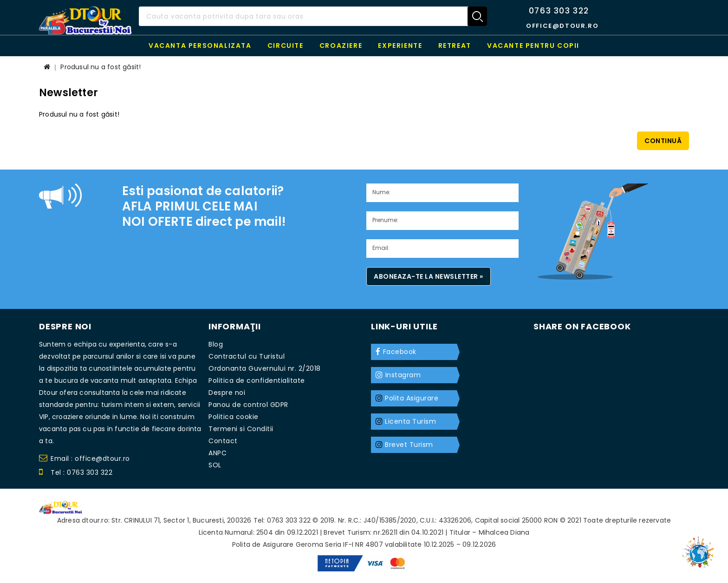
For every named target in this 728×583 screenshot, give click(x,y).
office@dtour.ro (562, 26)
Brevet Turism (409, 445)
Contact (223, 441)
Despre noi (227, 393)
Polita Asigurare (412, 398)
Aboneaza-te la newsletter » (429, 276)
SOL (215, 465)
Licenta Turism (410, 421)
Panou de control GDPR (248, 405)
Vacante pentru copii (533, 46)
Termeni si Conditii (241, 429)
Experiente (400, 46)
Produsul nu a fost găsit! (101, 67)
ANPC (218, 453)
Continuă (663, 141)
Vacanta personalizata (200, 46)
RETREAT (455, 46)
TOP (700, 548)
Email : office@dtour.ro (84, 460)
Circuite (286, 46)
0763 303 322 (559, 11)
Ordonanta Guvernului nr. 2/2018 (265, 368)
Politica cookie (234, 417)
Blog (216, 344)
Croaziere (341, 46)
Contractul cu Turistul (247, 356)
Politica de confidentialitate (257, 380)
